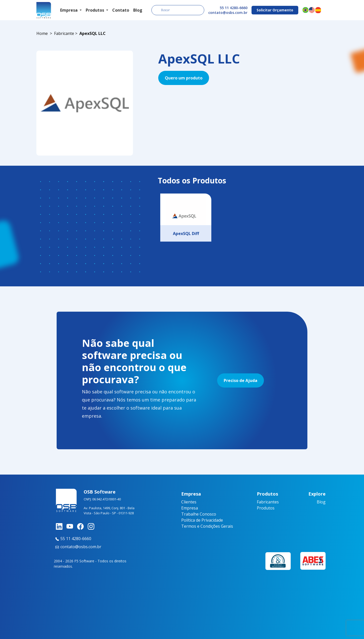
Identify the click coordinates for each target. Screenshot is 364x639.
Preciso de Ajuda (241, 380)
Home (42, 33)
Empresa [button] (69, 10)
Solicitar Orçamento (275, 10)
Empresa (190, 508)
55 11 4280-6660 (234, 8)
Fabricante (64, 33)
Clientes (189, 502)
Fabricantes (268, 502)
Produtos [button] (95, 10)
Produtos (266, 508)
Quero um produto (184, 78)
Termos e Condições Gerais (207, 526)
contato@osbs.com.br (228, 13)
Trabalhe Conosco (199, 514)
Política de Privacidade (202, 520)
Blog (138, 10)
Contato (121, 10)
